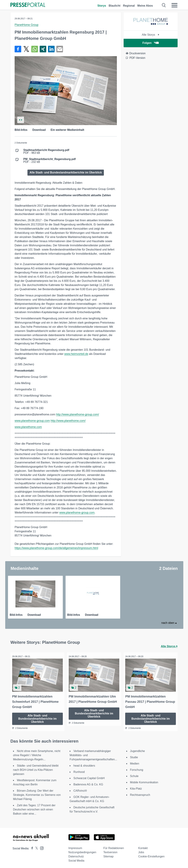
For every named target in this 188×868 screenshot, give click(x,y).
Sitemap (108, 855)
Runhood (79, 771)
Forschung (137, 769)
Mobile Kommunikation (144, 781)
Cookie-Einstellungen (151, 855)
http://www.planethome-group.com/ (77, 414)
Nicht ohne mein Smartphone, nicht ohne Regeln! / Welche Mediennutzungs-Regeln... (37, 754)
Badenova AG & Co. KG (88, 783)
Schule (134, 775)
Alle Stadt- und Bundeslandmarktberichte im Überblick (66, 172)
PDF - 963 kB (46, 152)
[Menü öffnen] (174, 5)
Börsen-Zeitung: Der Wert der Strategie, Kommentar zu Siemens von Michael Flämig (37, 794)
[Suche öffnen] (164, 5)
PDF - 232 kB (49, 161)
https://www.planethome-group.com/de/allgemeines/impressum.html (56, 548)
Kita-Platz (136, 788)
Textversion (110, 851)
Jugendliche (137, 750)
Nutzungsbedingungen (82, 851)
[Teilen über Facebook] (18, 49)
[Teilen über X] (26, 49)
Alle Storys (151, 35)
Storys (102, 6)
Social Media (76, 860)
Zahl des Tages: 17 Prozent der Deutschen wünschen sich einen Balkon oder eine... (34, 808)
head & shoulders (84, 765)
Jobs (141, 851)
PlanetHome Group (27, 25)
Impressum (75, 847)
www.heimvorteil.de (76, 354)
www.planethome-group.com (32, 421)
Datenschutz (76, 855)
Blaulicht (115, 6)
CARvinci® (80, 790)
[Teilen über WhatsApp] (35, 49)
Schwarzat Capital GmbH (89, 777)
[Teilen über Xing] (43, 49)
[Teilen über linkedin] (51, 49)
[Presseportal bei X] (36, 847)
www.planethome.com (28, 427)
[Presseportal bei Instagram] (41, 847)
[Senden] (60, 49)
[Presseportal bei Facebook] (31, 847)
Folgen (151, 43)
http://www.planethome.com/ (68, 421)
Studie (134, 756)
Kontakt (143, 847)
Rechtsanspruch (140, 794)
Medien (135, 763)
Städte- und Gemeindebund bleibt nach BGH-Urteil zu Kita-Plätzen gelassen (36, 769)
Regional (129, 6)
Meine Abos (145, 6)
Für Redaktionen (114, 847)
